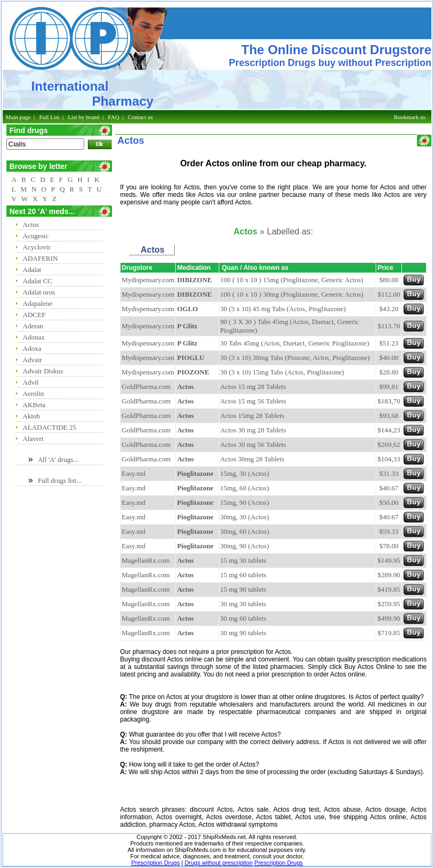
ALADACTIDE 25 (49, 427)
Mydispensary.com (148, 280)
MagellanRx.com (146, 560)
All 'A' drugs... (58, 459)
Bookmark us (410, 117)
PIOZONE (193, 372)
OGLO (187, 309)
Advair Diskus (43, 371)
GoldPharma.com (146, 387)
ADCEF (34, 315)
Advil (31, 382)
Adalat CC (37, 281)
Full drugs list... (59, 480)
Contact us (141, 117)
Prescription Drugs (155, 863)
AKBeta (34, 405)
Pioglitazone (195, 473)
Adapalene (38, 303)
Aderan (33, 326)
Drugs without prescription (218, 863)
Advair (32, 360)
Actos (31, 225)
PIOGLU (191, 358)
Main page (18, 117)
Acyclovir (36, 247)
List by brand (84, 117)
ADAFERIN (40, 258)
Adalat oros (39, 292)
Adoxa (32, 348)
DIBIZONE (194, 280)
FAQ (113, 117)
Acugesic (35, 236)
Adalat (32, 270)
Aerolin (33, 393)
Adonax (33, 337)
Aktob (31, 416)
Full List (49, 117)
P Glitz (187, 326)
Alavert (33, 439)
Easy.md (133, 473)
